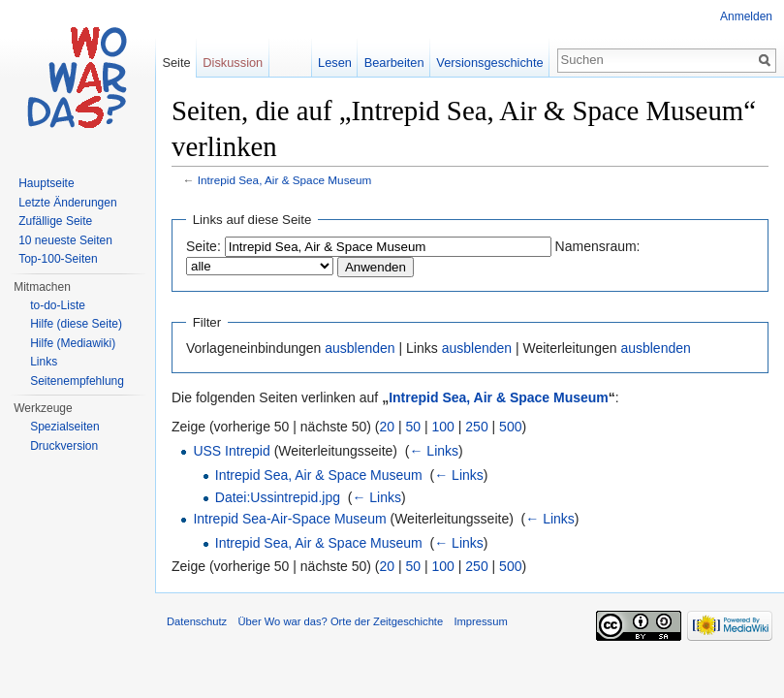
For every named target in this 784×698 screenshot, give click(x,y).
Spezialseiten (64, 427)
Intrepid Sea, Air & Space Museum (285, 180)
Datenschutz (197, 621)
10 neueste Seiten (65, 240)
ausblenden (360, 348)
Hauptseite (46, 183)
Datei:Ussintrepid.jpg (278, 497)
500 (510, 427)
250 (476, 427)
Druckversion (64, 446)
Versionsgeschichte (489, 63)
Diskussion (233, 63)
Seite (176, 63)
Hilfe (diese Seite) (76, 324)
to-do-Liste (58, 305)
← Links (434, 451)
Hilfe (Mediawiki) (73, 343)
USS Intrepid (231, 451)
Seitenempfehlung (77, 381)
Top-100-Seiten (58, 259)
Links (44, 362)
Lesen (335, 63)
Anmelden (746, 16)
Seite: (204, 246)
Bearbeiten (394, 63)
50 (414, 427)
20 (388, 427)
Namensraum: (598, 246)
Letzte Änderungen (67, 203)
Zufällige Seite (55, 221)
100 (443, 427)
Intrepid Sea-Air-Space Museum (289, 519)
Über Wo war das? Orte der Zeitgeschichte (340, 621)
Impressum (480, 621)
